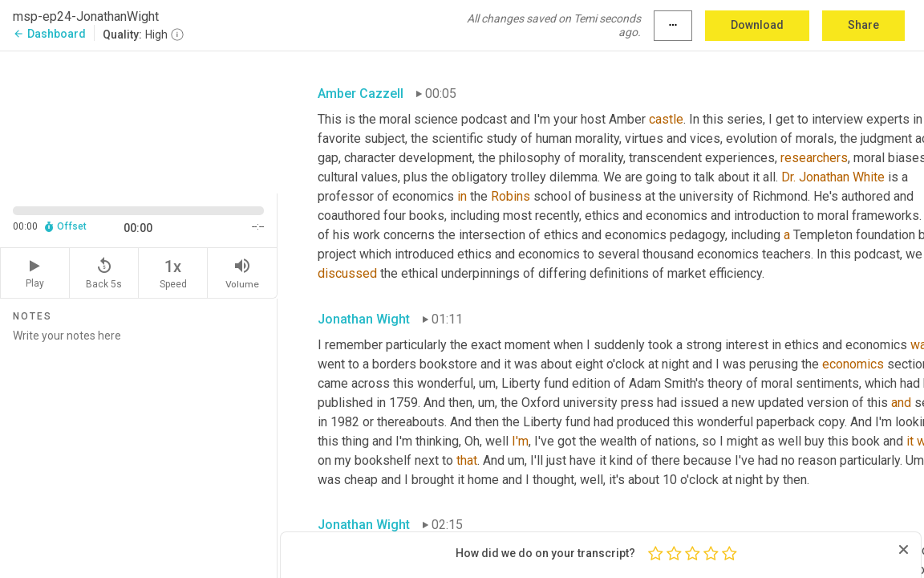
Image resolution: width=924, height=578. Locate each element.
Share (863, 25)
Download (757, 25)
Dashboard (49, 34)
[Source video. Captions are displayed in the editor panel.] (139, 121)
